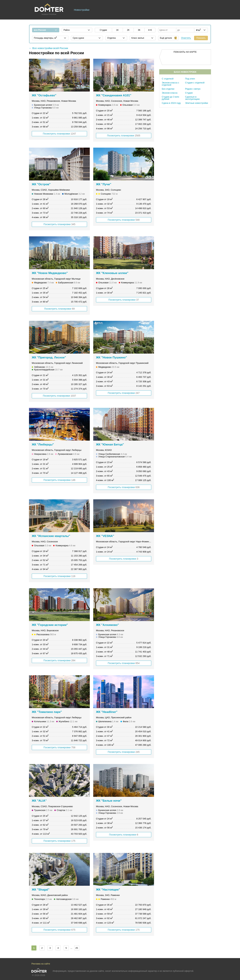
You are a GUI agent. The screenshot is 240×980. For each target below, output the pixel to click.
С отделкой (168, 79)
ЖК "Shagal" (41, 890)
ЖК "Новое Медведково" (50, 273)
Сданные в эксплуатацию (192, 98)
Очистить (186, 38)
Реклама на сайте (41, 964)
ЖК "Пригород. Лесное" (49, 357)
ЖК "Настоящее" (108, 890)
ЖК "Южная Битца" (110, 445)
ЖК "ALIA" (39, 801)
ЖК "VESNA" (105, 536)
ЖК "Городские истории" (50, 625)
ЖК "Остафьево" (44, 95)
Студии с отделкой (195, 83)
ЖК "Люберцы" (43, 445)
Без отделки (168, 89)
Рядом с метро (193, 89)
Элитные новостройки (197, 103)
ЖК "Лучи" (104, 184)
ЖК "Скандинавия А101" (114, 95)
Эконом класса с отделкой (170, 84)
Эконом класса (170, 93)
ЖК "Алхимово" (107, 625)
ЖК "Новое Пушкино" (112, 357)
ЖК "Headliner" (107, 712)
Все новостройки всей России (50, 48)
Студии (189, 93)
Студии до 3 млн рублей (170, 98)
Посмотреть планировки (59, 134)
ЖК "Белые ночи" (109, 801)
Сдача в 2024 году (171, 103)
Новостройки (82, 10)
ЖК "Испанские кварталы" (51, 536)
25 (77, 948)
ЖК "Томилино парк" (47, 712)
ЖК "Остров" (41, 184)
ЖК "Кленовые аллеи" (112, 273)
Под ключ (190, 79)
